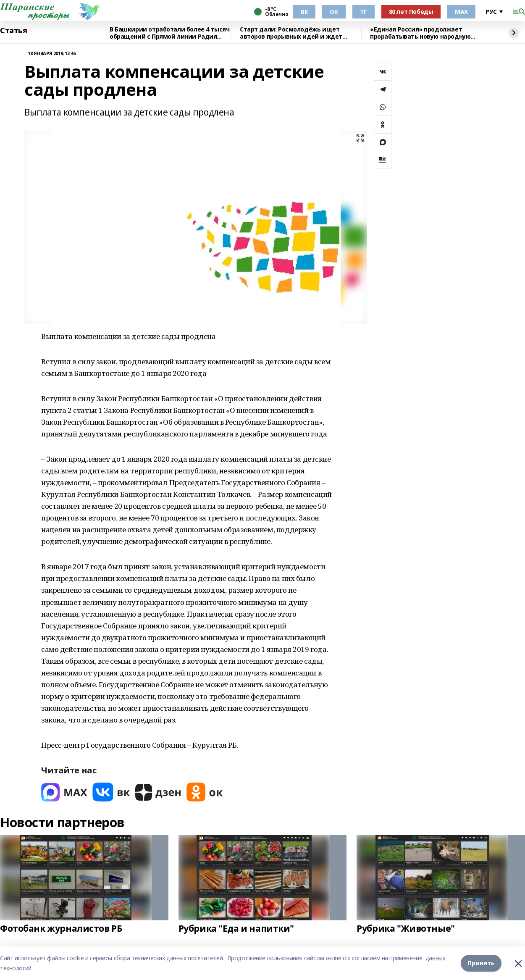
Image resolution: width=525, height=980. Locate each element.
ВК (304, 12)
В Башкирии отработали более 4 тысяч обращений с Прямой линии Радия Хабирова (169, 33)
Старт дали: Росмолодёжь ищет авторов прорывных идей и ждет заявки (291, 33)
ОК (334, 12)
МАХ (461, 12)
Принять (481, 963)
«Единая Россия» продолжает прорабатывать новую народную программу (420, 33)
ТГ (364, 12)
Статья (13, 31)
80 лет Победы (411, 12)
